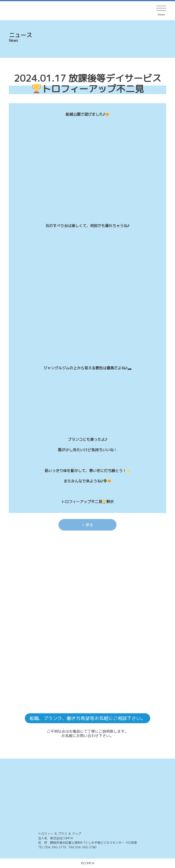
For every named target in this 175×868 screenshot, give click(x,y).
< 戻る (88, 525)
